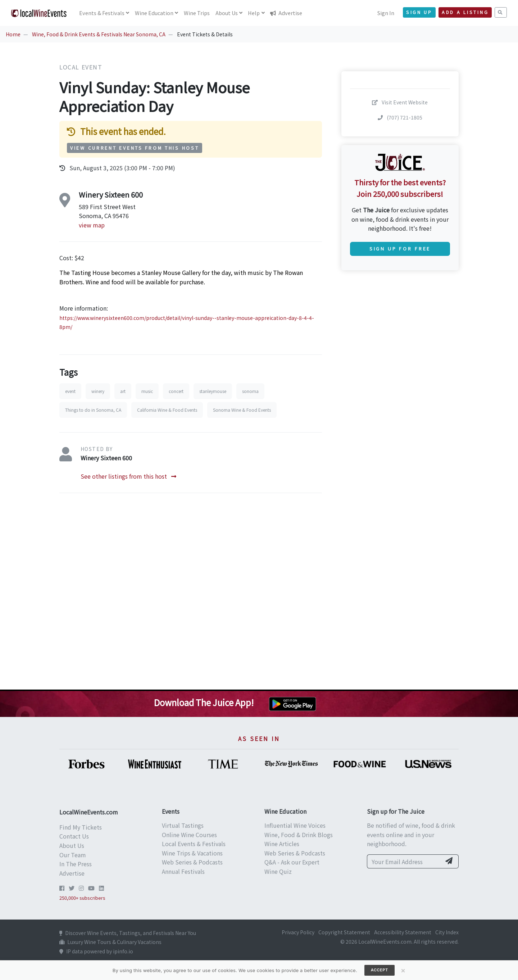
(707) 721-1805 (400, 117)
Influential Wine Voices (295, 825)
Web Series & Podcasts (192, 862)
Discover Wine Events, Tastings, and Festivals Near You (128, 933)
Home (13, 34)
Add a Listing (465, 12)
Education (154, 13)
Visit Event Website (400, 102)
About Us (72, 845)
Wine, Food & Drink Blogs (299, 835)
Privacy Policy (298, 932)
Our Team (73, 855)
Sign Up (419, 12)
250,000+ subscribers (82, 898)
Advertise (286, 13)
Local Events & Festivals (194, 844)
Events (102, 13)
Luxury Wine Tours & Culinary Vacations (110, 942)
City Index (447, 932)
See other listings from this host (128, 476)
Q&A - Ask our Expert (292, 862)
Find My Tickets (81, 827)
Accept (380, 970)
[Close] (403, 970)
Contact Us (74, 836)
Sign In (386, 13)
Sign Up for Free (400, 249)
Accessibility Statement (403, 932)
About (227, 13)
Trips (197, 13)
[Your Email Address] (404, 862)
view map (92, 225)
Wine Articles (282, 844)
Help (254, 13)
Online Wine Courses (189, 835)
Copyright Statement (344, 932)
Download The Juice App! (204, 702)
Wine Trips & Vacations (192, 853)
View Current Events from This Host (135, 148)
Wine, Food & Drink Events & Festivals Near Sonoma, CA (99, 34)
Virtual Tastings (183, 825)
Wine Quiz (278, 871)
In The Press (76, 864)
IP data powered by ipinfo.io (96, 951)
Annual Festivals (183, 871)
